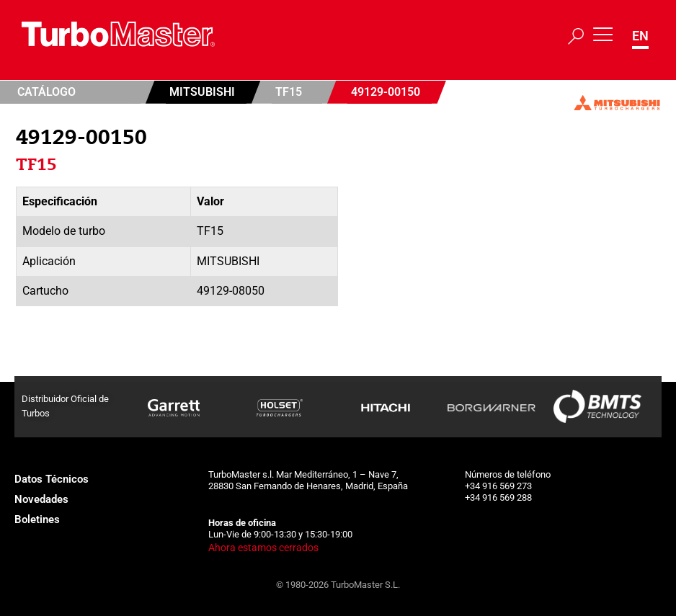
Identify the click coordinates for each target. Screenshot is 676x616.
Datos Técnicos (52, 479)
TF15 (289, 92)
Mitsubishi (202, 92)
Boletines (37, 519)
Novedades (41, 499)
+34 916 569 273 (498, 486)
